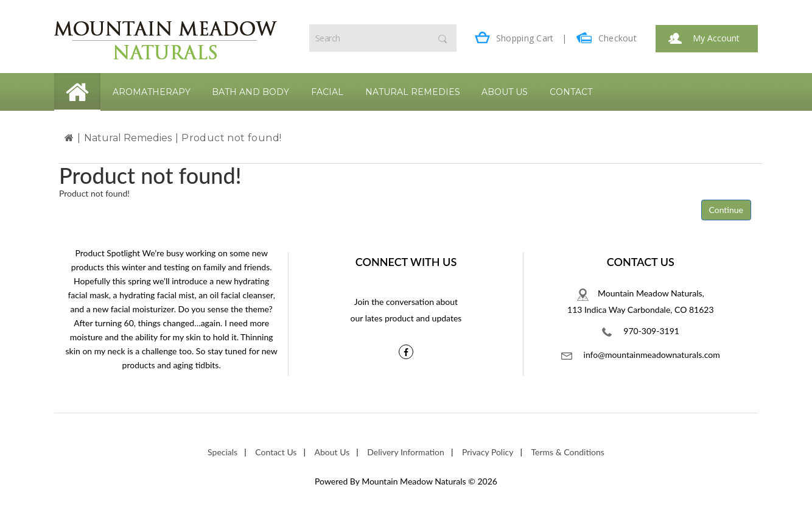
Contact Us (276, 452)
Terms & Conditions (568, 452)
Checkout (607, 38)
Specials (222, 452)
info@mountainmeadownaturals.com (641, 355)
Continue (726, 210)
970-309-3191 (641, 331)
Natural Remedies (413, 92)
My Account (704, 38)
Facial (327, 92)
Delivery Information (406, 452)
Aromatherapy (152, 92)
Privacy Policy (488, 452)
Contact (571, 92)
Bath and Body (250, 92)
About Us (505, 92)
